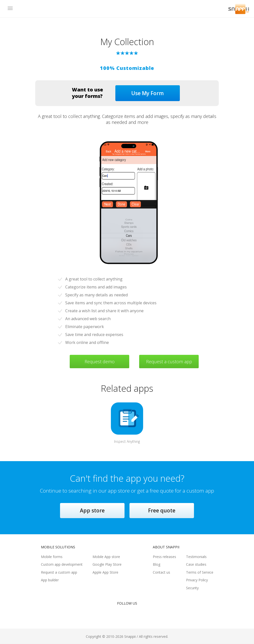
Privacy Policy (197, 580)
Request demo (100, 362)
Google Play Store (107, 564)
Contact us (161, 572)
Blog (157, 564)
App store (92, 510)
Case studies (196, 564)
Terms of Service (200, 572)
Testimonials (196, 557)
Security (192, 588)
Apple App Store (105, 572)
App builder (50, 580)
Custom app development (62, 564)
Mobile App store (106, 557)
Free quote (162, 510)
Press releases (164, 557)
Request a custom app (169, 362)
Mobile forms (52, 557)
